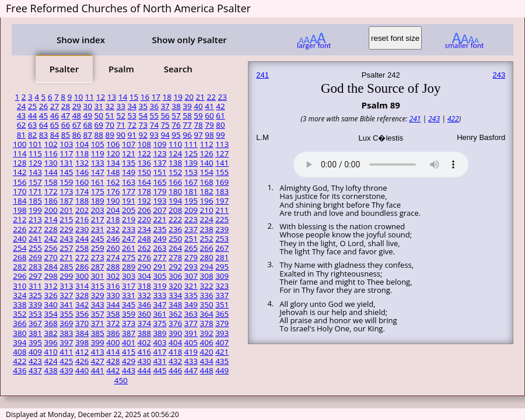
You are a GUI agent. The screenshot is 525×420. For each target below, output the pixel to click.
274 (113, 257)
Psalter (64, 69)
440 (82, 370)
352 (20, 314)
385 (98, 333)
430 (144, 361)
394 (20, 342)
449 (222, 370)
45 (43, 116)
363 (191, 314)
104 (82, 144)
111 (191, 144)
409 (35, 352)
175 (98, 191)
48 (77, 116)
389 (160, 333)
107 (129, 144)
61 (220, 116)
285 (66, 267)
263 (160, 248)
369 (66, 323)
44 (32, 116)
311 (35, 286)
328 (82, 295)
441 (98, 370)
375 (160, 323)
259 (98, 248)
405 (191, 342)
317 (129, 286)
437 (35, 370)
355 (66, 314)
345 (129, 304)
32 (110, 106)
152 (175, 172)
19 (178, 97)
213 (35, 219)
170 (20, 191)
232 (113, 229)
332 (144, 295)
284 (51, 267)
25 (32, 106)
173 (66, 191)
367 (35, 323)
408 (20, 352)
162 (113, 182)
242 (51, 239)
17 (156, 97)
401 (129, 342)
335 (191, 295)
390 (175, 333)
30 (88, 106)
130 (51, 163)
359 (129, 314)
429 (129, 361)
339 (35, 304)
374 (144, 323)
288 (113, 267)
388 (144, 333)
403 (160, 342)
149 (129, 172)
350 (206, 304)
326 (51, 295)
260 (113, 248)
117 (66, 153)
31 (99, 106)
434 (206, 361)
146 (82, 172)
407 (222, 342)
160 (82, 182)
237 (191, 229)
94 (165, 135)
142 (20, 172)
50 (99, 116)
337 (222, 295)
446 (175, 370)
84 (55, 135)
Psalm (121, 69)
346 (144, 304)
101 (35, 144)
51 (110, 116)
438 (51, 370)
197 (222, 201)
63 (32, 125)
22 (211, 97)
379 (222, 323)
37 (165, 106)
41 (209, 106)
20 (189, 97)
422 (20, 361)
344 (113, 304)
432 (175, 361)
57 (176, 116)
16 (145, 97)
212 (20, 219)
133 (98, 163)
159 (66, 182)
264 (175, 248)
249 (160, 239)
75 (165, 125)
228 (51, 229)
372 (113, 323)
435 (222, 361)
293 (191, 267)
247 (129, 239)
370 (82, 323)
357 (98, 314)
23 (222, 97)
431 (160, 361)
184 (20, 201)
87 (88, 135)
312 (51, 286)
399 (98, 342)
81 (21, 135)
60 (209, 116)
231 (98, 229)
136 (144, 163)
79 (209, 125)
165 (160, 182)
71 (121, 125)
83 (43, 135)
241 (35, 239)
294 (206, 267)
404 (175, 342)
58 (187, 116)
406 (206, 342)
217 (98, 219)
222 (175, 219)
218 (113, 219)
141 (222, 163)
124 (175, 153)
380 (20, 333)
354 (51, 314)
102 (51, 144)
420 (206, 352)
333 (160, 295)
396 (51, 342)
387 (129, 333)
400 (113, 342)
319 (160, 286)
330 (113, 295)
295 (222, 267)
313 (66, 286)
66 (66, 125)
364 (206, 314)
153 (191, 172)
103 (66, 144)
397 (66, 342)
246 (113, 239)
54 (143, 116)
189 (98, 201)
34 (132, 106)
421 (222, 352)
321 (191, 286)
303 (129, 276)
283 (35, 267)
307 (191, 276)
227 (35, 229)
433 (191, 361)
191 (129, 201)
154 (206, 172)
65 (55, 125)
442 (113, 370)
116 (51, 153)
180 (175, 191)
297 (35, 276)
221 (160, 219)
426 (82, 361)
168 (206, 182)
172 (51, 191)
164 (144, 182)
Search (178, 69)
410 (51, 352)
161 (98, 182)
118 (82, 153)
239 (222, 229)
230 (82, 229)
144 (51, 172)
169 (222, 182)
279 (191, 257)
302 (113, 276)
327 (66, 295)
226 (20, 229)
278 (175, 257)
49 (88, 116)
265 (191, 248)
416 (144, 352)
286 (82, 267)
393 (222, 333)
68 (88, 125)
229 (66, 229)
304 (144, 276)
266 (206, 248)
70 (110, 125)
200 (51, 210)
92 (143, 135)
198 (20, 210)
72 (132, 125)
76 (176, 125)
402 (144, 342)
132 (82, 163)
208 (175, 210)
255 (35, 248)
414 (113, 352)
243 (66, 239)
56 (165, 116)
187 (66, 201)
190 (113, 201)
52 (121, 116)
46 (55, 116)
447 (191, 370)
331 (129, 295)
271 (66, 257)
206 (144, 210)
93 (154, 135)
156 (20, 182)
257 (66, 248)
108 (144, 144)
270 (51, 257)
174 (82, 191)
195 (191, 201)
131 (66, 163)
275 (129, 257)
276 (144, 257)
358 (113, 314)
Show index (81, 40)
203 (98, 210)
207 (160, 210)
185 (35, 201)
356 (82, 314)
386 (113, 333)
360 (144, 314)
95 (176, 135)
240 (20, 239)
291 (160, 267)
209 (191, 210)
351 (222, 304)
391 (191, 333)
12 (101, 97)
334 (175, 295)
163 (129, 182)
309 (222, 276)
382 (51, 333)
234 (144, 229)
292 (175, 267)
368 (51, 323)
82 (32, 135)
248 (144, 239)
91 (132, 135)
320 (175, 286)
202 (82, 210)
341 (66, 304)
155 (222, 172)
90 (121, 135)
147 (98, 172)
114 (20, 153)
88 (99, 135)
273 (98, 257)
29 (77, 106)
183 (222, 191)
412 (82, 352)
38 (176, 106)
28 (66, 106)
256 (51, 248)
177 (129, 191)
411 (66, 352)
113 (222, 144)
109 (160, 144)
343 (98, 304)
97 (198, 135)
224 (206, 219)
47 (66, 116)
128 (20, 163)
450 (121, 380)
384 (82, 333)
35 (143, 106)
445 (160, 370)
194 (175, 201)
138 (175, 163)
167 (191, 182)
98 (209, 135)
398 (82, 342)
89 (110, 135)
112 (206, 144)
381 (35, 333)
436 (20, 370)
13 (112, 97)
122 (144, 153)
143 (35, 172)
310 (20, 286)
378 (206, 323)
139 (191, 163)
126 (206, 153)
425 (66, 361)
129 (35, 163)
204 (113, 210)
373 (129, 323)
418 (175, 352)
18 (167, 97)
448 (206, 370)
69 (99, 125)
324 (20, 295)
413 (98, 352)
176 (113, 191)
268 (20, 257)
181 (191, 191)
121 (129, 153)
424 (51, 361)
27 (55, 106)
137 (160, 163)
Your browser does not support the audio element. (381, 163)
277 (160, 257)
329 (98, 295)
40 (198, 106)
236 (175, 229)
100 (20, 144)
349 (191, 304)
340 (51, 304)
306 (175, 276)
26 (43, 106)
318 (144, 286)
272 (82, 257)
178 (144, 191)
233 (129, 229)
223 (191, 219)
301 (98, 276)
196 (206, 201)
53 (132, 116)
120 (113, 153)
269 (35, 257)
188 (82, 201)
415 (129, 352)
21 (200, 97)
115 (35, 153)
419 (191, 352)
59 (198, 116)
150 (144, 172)
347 (160, 304)
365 (222, 314)
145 (66, 172)
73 (143, 125)
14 (123, 97)
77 (187, 125)
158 (51, 182)
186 (51, 201)
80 (220, 125)
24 (21, 106)
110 (175, 144)
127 (222, 153)
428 (113, 361)
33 (121, 106)
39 (187, 106)
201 (66, 210)
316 (113, 286)
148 (113, 172)
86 (77, 135)
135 (129, 163)
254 (20, 248)
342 (82, 304)
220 (144, 219)
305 (160, 276)
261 (129, 248)
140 (206, 163)
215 (66, 219)
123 (160, 153)
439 (66, 370)
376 (175, 323)
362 (175, 314)
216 (82, 219)
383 (66, 333)
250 (175, 239)
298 (51, 276)
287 (98, 267)
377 (191, 323)
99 (220, 135)
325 (35, 295)
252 (206, 239)
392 (206, 333)
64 (43, 125)
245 (98, 239)
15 (134, 97)
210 (206, 210)
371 (98, 323)
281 (222, 257)
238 (206, 229)
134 (113, 163)
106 (113, 144)
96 (187, 135)
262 (144, 248)
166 (175, 182)
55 (154, 116)
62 (21, 125)
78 (198, 125)
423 (35, 361)
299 (66, 276)
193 (160, 201)
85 (66, 135)
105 (98, 144)
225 (222, 219)
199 (35, 210)
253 (222, 239)
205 (129, 210)
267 (222, 248)
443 (129, 370)
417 (160, 352)
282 (20, 267)
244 (82, 239)
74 (154, 125)
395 (35, 342)
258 (82, 248)
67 (77, 125)
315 (98, 286)
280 (206, 257)
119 (98, 153)
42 (220, 106)
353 (35, 314)
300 (82, 276)
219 (129, 219)
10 (78, 97)
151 (160, 172)
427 (98, 361)
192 (144, 201)
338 (20, 304)
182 (206, 191)
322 (206, 286)
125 (191, 153)
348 (175, 304)
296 (20, 276)
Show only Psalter (189, 40)
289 (129, 267)
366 (20, 323)
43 (21, 116)
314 (82, 286)
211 (222, 210)
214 (51, 219)
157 (35, 182)
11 (90, 97)
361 (160, 314)
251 (191, 239)
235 (160, 229)
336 (206, 295)
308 (206, 276)
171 (35, 191)
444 (144, 370)
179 (160, 191)
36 (154, 106)
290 (144, 267)
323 (222, 286)
